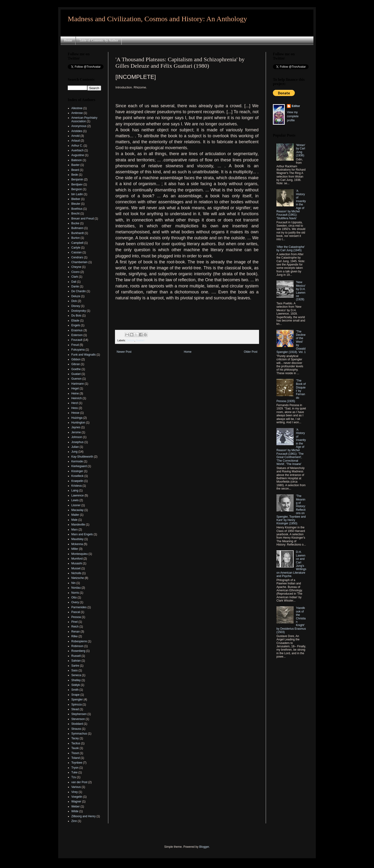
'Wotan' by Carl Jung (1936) (301, 150)
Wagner (76, 802)
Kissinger (77, 471)
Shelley (76, 680)
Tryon (75, 768)
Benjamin (77, 179)
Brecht (75, 214)
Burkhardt (78, 233)
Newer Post (124, 352)
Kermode (77, 461)
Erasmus (77, 330)
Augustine (78, 155)
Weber (75, 807)
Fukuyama (78, 350)
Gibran (76, 364)
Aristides (77, 131)
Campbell (77, 243)
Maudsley (77, 539)
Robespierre (79, 641)
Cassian (76, 252)
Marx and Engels (82, 534)
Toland (75, 758)
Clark (75, 277)
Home (68, 40)
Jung (74, 452)
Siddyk (76, 685)
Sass (75, 670)
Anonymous (79, 126)
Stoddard (77, 724)
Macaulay (77, 510)
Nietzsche (78, 578)
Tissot (75, 753)
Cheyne (76, 267)
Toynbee (77, 763)
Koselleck (77, 476)
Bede (75, 175)
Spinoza (76, 705)
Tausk (75, 748)
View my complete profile (293, 116)
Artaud (75, 141)
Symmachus (79, 734)
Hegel (75, 388)
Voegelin (77, 797)
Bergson (77, 189)
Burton (75, 238)
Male (74, 520)
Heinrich (77, 398)
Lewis (75, 500)
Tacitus (76, 743)
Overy (75, 602)
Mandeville (78, 525)
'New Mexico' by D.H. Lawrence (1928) (301, 291)
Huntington (78, 423)
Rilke (75, 636)
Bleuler (76, 204)
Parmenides (79, 607)
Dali (74, 282)
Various (76, 787)
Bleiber (76, 199)
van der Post (79, 782)
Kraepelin (77, 481)
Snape (75, 695)
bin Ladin (77, 194)
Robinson (77, 646)
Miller (75, 549)
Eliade (75, 321)
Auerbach (77, 150)
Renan (75, 632)
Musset (76, 568)
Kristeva (76, 486)
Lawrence (78, 495)
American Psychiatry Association (84, 119)
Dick (74, 301)
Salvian (76, 661)
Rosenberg (78, 651)
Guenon (76, 379)
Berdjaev (77, 184)
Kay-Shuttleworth (82, 457)
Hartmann (78, 384)
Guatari (140, 340)
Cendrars (77, 257)
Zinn (74, 821)
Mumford (77, 559)
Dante (75, 286)
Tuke (74, 772)
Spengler (77, 700)
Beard (75, 170)
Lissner (76, 505)
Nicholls (76, 573)
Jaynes (76, 427)
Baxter (75, 165)
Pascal (76, 612)
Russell (76, 656)
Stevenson (78, 719)
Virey (75, 792)
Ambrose (77, 113)
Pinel (75, 622)
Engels (76, 325)
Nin (73, 583)
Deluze (130, 340)
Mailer (75, 515)
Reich (75, 627)
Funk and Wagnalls (83, 355)
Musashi (77, 563)
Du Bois (76, 316)
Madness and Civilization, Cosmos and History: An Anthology (157, 19)
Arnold (75, 136)
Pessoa (76, 617)
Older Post (251, 352)
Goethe (76, 369)
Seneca (76, 675)
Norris (75, 593)
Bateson (77, 160)
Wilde (75, 811)
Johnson (77, 437)
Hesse (75, 413)
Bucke (75, 223)
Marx (75, 530)
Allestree (77, 108)
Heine (75, 393)
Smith (75, 690)
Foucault (77, 340)
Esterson (77, 335)
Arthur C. (77, 146)
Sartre (75, 666)
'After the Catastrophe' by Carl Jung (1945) (291, 249)
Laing (75, 490)
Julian (75, 447)
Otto (74, 597)
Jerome (76, 432)
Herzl (75, 403)
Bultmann (77, 228)
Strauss (76, 729)
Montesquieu (80, 554)
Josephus (77, 442)
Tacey (75, 738)
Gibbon (76, 359)
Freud (75, 345)
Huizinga (77, 418)
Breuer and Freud (83, 219)
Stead (75, 709)
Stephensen (79, 714)
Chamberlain (79, 262)
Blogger (204, 847)
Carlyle (76, 248)
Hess (75, 408)
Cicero (75, 272)
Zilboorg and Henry (83, 816)
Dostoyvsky (79, 311)
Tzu (74, 777)
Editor (296, 106)
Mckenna (77, 544)
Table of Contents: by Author (99, 40)
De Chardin (79, 291)
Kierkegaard (79, 466)
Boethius (77, 209)
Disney (76, 306)
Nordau (76, 588)
